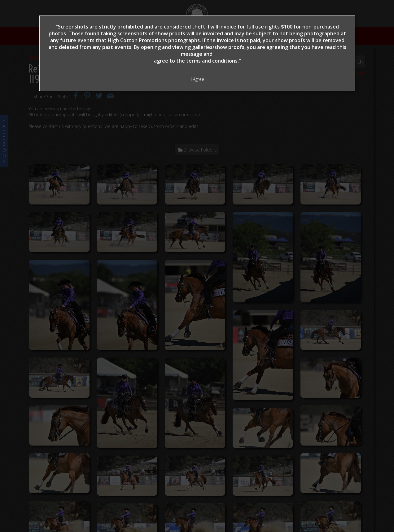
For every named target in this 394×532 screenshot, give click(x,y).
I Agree (197, 79)
